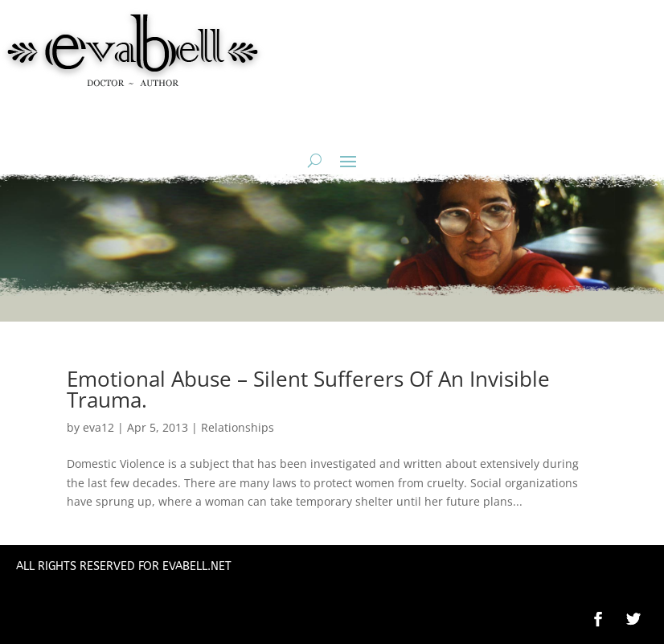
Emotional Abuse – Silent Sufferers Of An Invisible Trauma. (308, 389)
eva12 (98, 427)
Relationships (238, 427)
